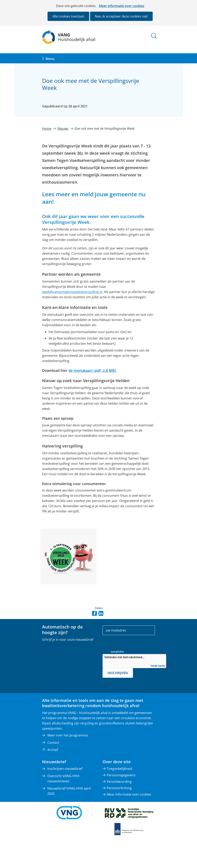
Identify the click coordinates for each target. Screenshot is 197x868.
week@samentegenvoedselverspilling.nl (72, 292)
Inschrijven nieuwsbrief (65, 769)
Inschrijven (118, 673)
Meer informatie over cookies (122, 6)
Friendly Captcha (158, 666)
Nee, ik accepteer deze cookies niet (121, 16)
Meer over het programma (68, 735)
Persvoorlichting (119, 788)
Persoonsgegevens (121, 775)
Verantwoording (119, 782)
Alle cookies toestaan (68, 16)
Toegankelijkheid (119, 769)
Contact (53, 743)
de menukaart (92, 370)
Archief (53, 750)
